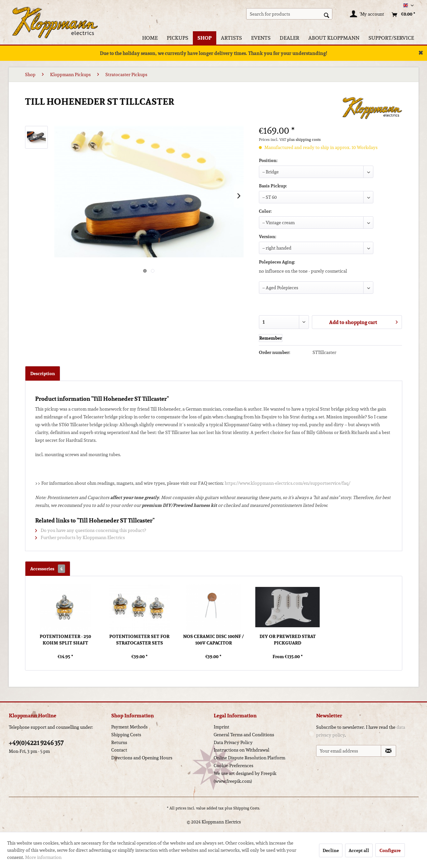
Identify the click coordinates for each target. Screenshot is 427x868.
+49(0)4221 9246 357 (36, 743)
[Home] (150, 38)
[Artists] (231, 38)
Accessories (48, 569)
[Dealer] (289, 38)
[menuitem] (289, 14)
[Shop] (205, 38)
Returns (119, 742)
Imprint (221, 727)
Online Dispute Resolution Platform (249, 758)
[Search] (327, 15)
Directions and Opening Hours (142, 758)
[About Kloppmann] (334, 38)
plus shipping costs (304, 139)
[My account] (367, 15)
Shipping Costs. (247, 808)
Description (43, 373)
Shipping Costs (126, 735)
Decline (331, 850)
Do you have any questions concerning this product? (91, 530)
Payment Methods (129, 727)
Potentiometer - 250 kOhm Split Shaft (65, 640)
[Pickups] (178, 38)
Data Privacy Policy (233, 742)
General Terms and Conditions (244, 735)
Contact (119, 750)
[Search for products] (289, 14)
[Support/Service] (391, 38)
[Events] (261, 38)
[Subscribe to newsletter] (388, 751)
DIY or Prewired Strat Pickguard (288, 640)
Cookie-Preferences (234, 766)
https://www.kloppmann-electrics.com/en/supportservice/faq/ (287, 483)
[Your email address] (349, 751)
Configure (390, 850)
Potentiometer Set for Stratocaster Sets (139, 640)
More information (43, 857)
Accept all (359, 850)
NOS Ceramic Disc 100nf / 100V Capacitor (214, 640)
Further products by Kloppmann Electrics (80, 537)
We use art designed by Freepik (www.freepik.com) (245, 777)
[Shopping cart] (402, 15)
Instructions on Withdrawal (241, 750)
